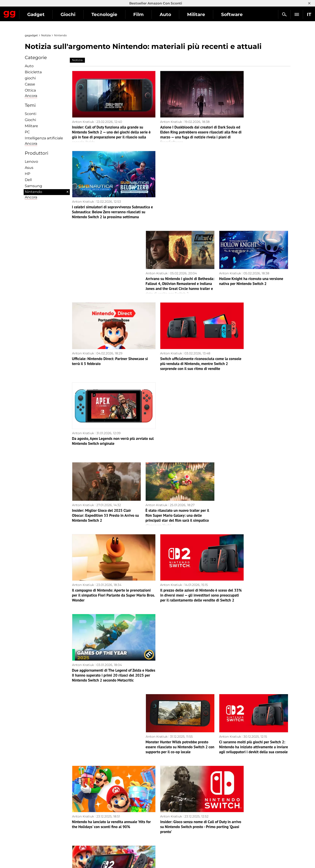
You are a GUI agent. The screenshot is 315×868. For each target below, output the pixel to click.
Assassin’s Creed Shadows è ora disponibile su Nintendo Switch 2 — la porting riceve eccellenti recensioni (176, 626)
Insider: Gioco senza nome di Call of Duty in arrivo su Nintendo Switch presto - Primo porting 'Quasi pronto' (179, 554)
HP (27, 174)
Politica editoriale (41, 834)
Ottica (30, 90)
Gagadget (30, 13)
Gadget (77, 14)
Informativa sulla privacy (46, 828)
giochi (30, 78)
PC (27, 132)
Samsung (33, 186)
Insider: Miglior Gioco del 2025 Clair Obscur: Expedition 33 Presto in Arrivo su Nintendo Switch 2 (105, 339)
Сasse (30, 84)
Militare (31, 126)
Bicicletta (33, 72)
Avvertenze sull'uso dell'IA (47, 839)
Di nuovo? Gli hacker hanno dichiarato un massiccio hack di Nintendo (179, 767)
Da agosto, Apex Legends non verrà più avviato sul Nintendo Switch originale (251, 265)
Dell (28, 180)
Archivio (175, 804)
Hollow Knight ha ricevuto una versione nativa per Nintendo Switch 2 (251, 193)
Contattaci (35, 849)
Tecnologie (146, 14)
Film (180, 14)
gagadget (31, 35)
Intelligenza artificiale (44, 138)
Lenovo (31, 162)
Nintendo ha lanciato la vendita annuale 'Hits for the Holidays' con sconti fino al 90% (105, 554)
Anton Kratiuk (83, 113)
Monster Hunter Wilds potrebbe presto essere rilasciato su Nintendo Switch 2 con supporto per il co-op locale (180, 482)
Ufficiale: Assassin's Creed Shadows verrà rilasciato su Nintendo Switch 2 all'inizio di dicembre (179, 698)
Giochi (109, 14)
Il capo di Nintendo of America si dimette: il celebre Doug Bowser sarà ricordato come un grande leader (253, 769)
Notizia (46, 35)
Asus (29, 168)
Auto (207, 14)
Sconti (31, 114)
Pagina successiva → (157, 794)
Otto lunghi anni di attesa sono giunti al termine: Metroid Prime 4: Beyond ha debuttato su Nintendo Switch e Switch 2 (105, 626)
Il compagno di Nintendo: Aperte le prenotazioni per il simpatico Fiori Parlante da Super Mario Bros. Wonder (103, 411)
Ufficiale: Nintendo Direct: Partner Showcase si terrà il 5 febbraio (100, 265)
